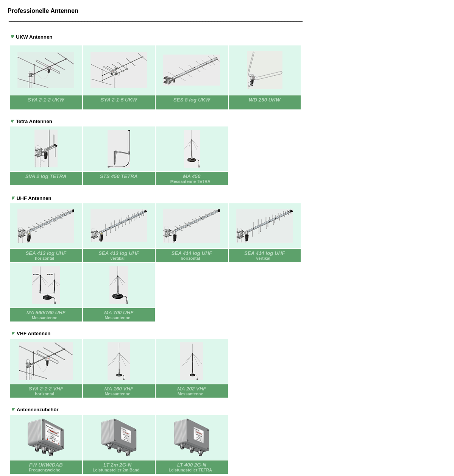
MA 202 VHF (192, 389)
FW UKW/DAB (46, 465)
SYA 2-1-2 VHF (46, 389)
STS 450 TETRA (119, 176)
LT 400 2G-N (192, 467)
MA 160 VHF (119, 389)
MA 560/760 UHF (46, 313)
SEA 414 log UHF (192, 253)
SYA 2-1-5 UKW (119, 100)
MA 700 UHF (119, 313)
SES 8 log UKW (192, 100)
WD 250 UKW (265, 100)
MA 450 (192, 179)
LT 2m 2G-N (117, 465)
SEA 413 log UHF (46, 253)
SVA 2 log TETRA (46, 176)
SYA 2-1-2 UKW (46, 100)
